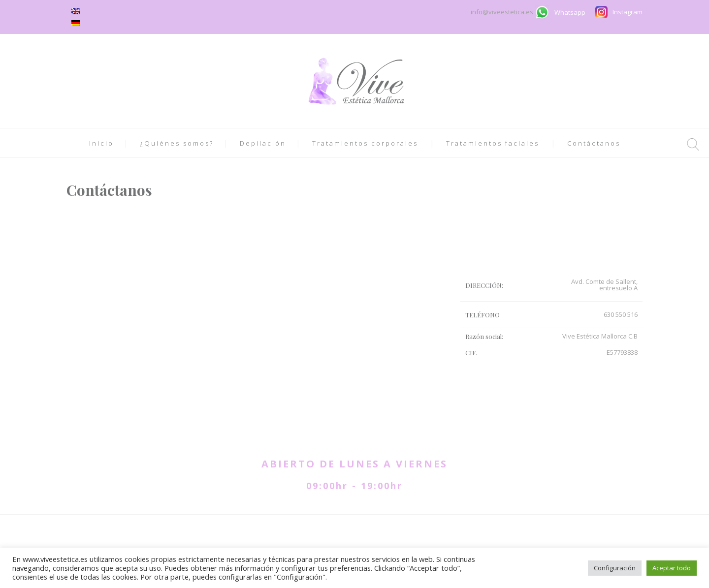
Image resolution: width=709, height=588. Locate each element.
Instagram (628, 12)
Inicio (101, 143)
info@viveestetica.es (503, 12)
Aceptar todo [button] (672, 568)
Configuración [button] (615, 568)
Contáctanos (594, 143)
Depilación (263, 143)
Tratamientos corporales (365, 143)
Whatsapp (570, 12)
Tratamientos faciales (493, 143)
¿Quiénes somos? (177, 143)
